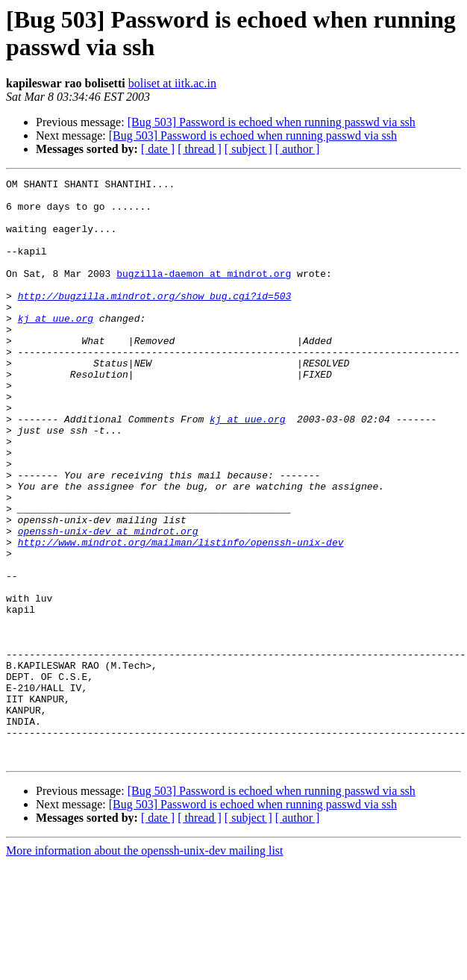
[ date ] (158, 149)
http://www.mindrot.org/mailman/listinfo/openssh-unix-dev (181, 616)
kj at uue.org (56, 347)
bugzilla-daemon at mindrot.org (204, 293)
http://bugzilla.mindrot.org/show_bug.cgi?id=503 (155, 320)
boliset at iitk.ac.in (172, 83)
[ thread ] (200, 149)
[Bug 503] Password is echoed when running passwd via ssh (272, 122)
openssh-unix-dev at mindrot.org (108, 602)
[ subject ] (248, 149)
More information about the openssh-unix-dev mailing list (145, 967)
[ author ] (298, 149)
